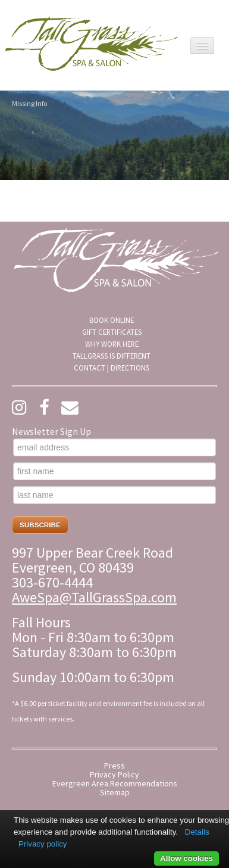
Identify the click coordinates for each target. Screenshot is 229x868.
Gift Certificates (112, 332)
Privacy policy (43, 844)
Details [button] (197, 832)
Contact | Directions (112, 368)
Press (114, 766)
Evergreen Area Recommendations (115, 784)
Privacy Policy (114, 775)
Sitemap (115, 793)
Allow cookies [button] (186, 858)
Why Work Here (112, 344)
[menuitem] (112, 320)
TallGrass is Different (112, 356)
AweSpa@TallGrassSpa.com (94, 597)
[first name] (114, 471)
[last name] (114, 495)
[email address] (114, 447)
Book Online (112, 320)
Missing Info (29, 103)
